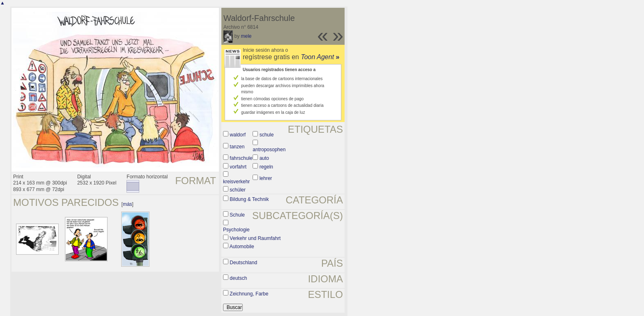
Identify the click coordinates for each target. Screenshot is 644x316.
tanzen (237, 147)
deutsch (238, 278)
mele (246, 36)
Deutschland (243, 263)
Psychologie (236, 230)
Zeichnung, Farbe (249, 294)
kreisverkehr (236, 182)
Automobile (242, 247)
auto (264, 158)
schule (267, 135)
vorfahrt (238, 167)
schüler (238, 190)
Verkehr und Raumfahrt (255, 238)
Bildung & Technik (249, 199)
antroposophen (269, 150)
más (128, 204)
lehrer (266, 178)
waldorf (238, 135)
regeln (266, 167)
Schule (237, 215)
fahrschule (241, 158)
